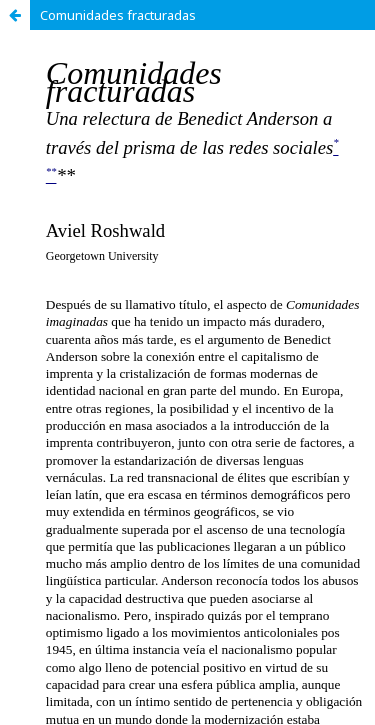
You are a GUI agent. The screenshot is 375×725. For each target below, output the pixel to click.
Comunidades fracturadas (118, 15)
